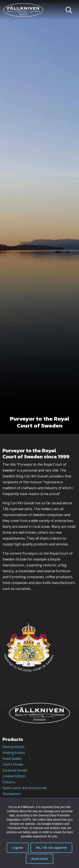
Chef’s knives (13, 764)
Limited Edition (14, 776)
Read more (40, 859)
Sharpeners (12, 794)
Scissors (9, 782)
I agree (18, 848)
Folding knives (14, 753)
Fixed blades (12, 759)
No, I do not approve (51, 848)
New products (14, 747)
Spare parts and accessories (25, 788)
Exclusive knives (15, 770)
